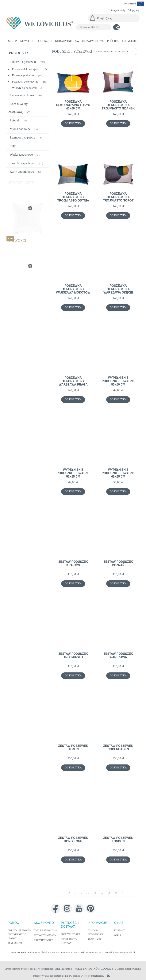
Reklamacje (15, 943)
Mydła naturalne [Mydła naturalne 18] (20, 129)
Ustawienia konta (45, 935)
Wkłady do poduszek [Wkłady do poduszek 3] (24, 88)
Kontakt (120, 930)
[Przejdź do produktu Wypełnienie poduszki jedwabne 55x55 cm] (28, 226)
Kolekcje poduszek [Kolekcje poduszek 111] (23, 75)
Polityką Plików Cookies (94, 969)
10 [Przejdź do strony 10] (88, 892)
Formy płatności (71, 934)
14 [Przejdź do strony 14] (116, 892)
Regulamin (94, 939)
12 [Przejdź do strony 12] (102, 892)
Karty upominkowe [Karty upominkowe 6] (22, 172)
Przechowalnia (44, 940)
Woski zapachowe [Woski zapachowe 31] (21, 155)
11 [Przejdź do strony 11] (95, 892)
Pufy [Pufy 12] (13, 146)
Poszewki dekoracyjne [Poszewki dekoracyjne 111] (25, 81)
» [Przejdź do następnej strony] (122, 892)
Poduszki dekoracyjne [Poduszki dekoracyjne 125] (25, 69)
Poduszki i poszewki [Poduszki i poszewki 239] (23, 62)
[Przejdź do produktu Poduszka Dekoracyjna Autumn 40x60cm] (28, 284)
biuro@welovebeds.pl (124, 952)
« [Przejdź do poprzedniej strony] (69, 892)
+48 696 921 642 (94, 952)
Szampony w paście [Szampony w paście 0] (22, 137)
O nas (118, 935)
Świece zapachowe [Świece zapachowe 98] (22, 95)
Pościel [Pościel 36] (14, 120)
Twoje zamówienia (46, 930)
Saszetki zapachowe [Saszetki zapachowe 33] (23, 163)
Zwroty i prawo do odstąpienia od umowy (19, 934)
